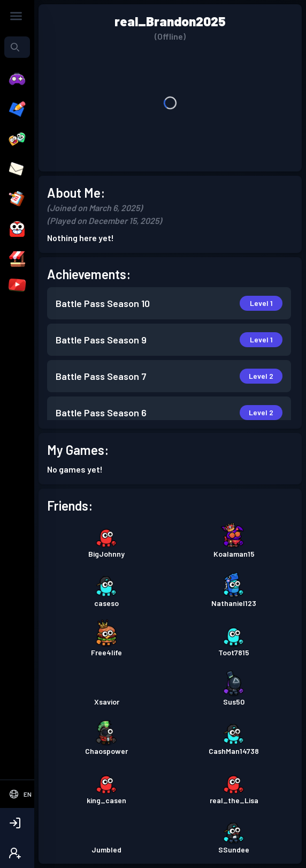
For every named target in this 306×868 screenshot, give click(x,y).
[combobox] (17, 47)
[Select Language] (20, 794)
